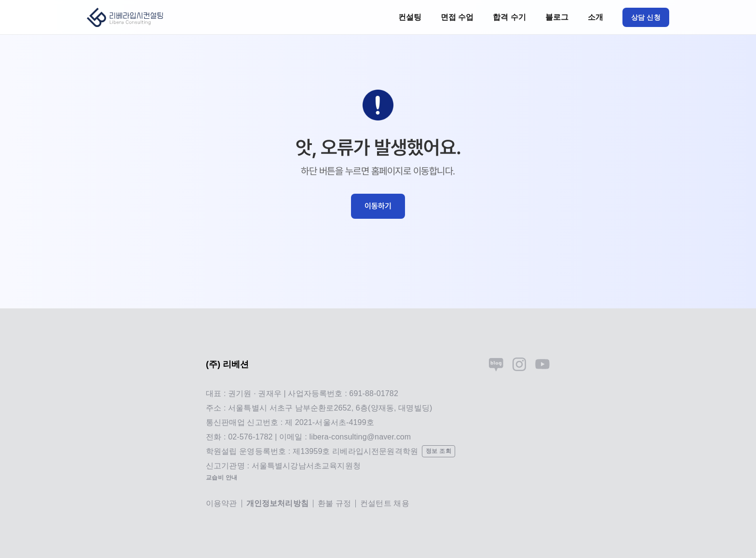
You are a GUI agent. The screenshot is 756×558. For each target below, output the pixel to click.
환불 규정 (334, 503)
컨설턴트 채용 (385, 503)
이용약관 (222, 503)
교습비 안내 (222, 478)
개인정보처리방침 (277, 503)
